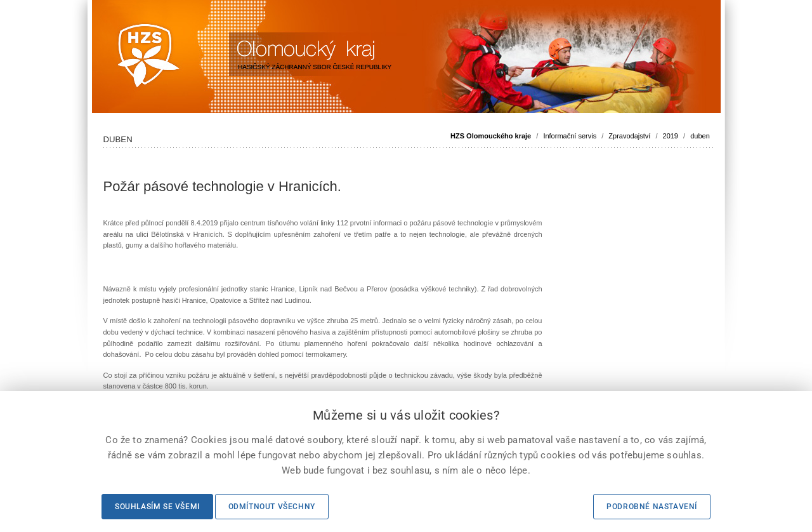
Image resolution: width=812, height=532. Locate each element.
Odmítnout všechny (272, 507)
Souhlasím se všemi (157, 507)
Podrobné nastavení (652, 507)
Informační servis (570, 136)
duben (700, 136)
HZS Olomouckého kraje (491, 136)
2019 (671, 136)
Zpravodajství (629, 136)
